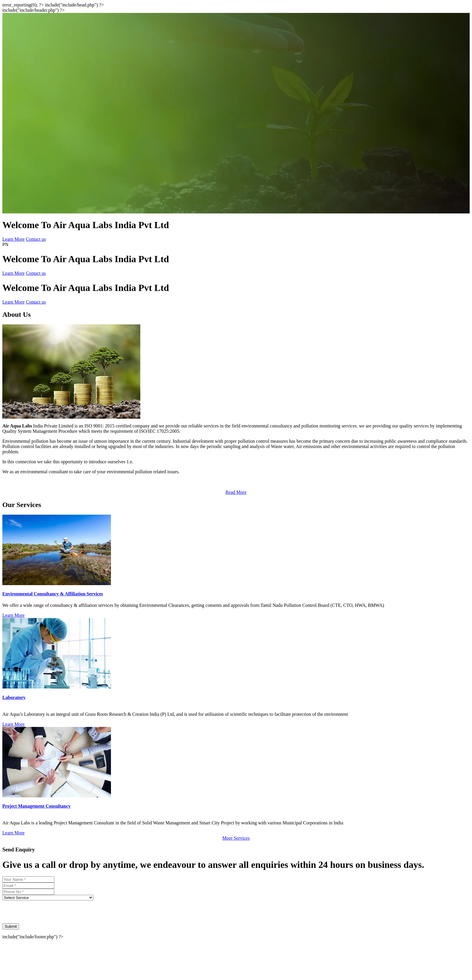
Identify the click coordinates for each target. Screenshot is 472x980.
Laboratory (14, 697)
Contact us (36, 239)
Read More (236, 492)
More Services (236, 838)
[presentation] (47, 912)
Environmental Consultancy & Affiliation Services (53, 594)
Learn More (14, 239)
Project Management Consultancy (37, 806)
